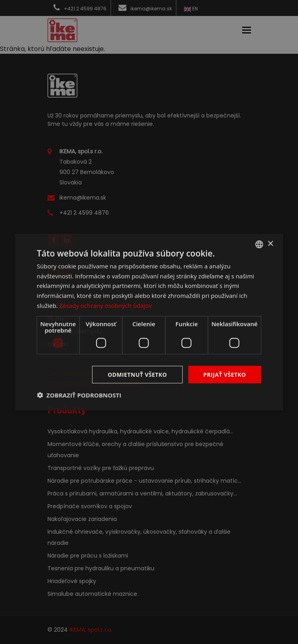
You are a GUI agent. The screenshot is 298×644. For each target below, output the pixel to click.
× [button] (270, 244)
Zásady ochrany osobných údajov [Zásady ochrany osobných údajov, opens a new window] (106, 305)
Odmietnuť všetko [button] (137, 374)
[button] (79, 395)
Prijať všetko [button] (225, 374)
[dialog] (149, 322)
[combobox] (259, 244)
